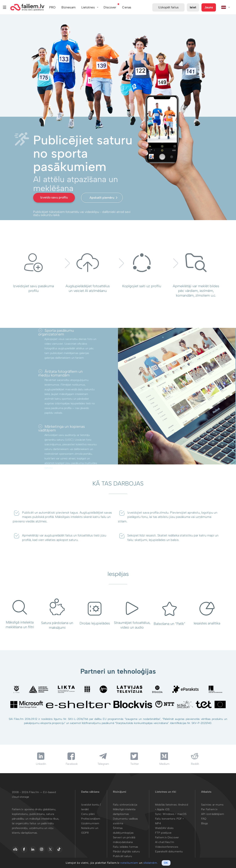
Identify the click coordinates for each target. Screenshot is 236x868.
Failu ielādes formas (126, 847)
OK (166, 863)
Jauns (209, 7)
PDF (179, 819)
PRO (52, 7)
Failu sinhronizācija (125, 805)
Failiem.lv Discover (167, 837)
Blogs (205, 823)
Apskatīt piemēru (102, 198)
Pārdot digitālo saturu (126, 852)
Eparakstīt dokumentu (169, 852)
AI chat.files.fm (165, 842)
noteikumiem (129, 863)
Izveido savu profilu (54, 197)
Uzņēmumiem (90, 823)
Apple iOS (163, 809)
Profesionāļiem (91, 819)
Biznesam (68, 7)
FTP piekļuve (163, 833)
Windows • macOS (175, 814)
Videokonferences (167, 847)
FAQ (204, 819)
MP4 (158, 823)
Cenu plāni (88, 814)
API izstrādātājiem (213, 814)
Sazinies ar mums (212, 805)
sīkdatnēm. (151, 863)
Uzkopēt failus (168, 7)
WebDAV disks (164, 828)
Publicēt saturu (123, 856)
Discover (110, 7)
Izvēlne (5, 7)
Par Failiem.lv (209, 809)
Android (183, 805)
